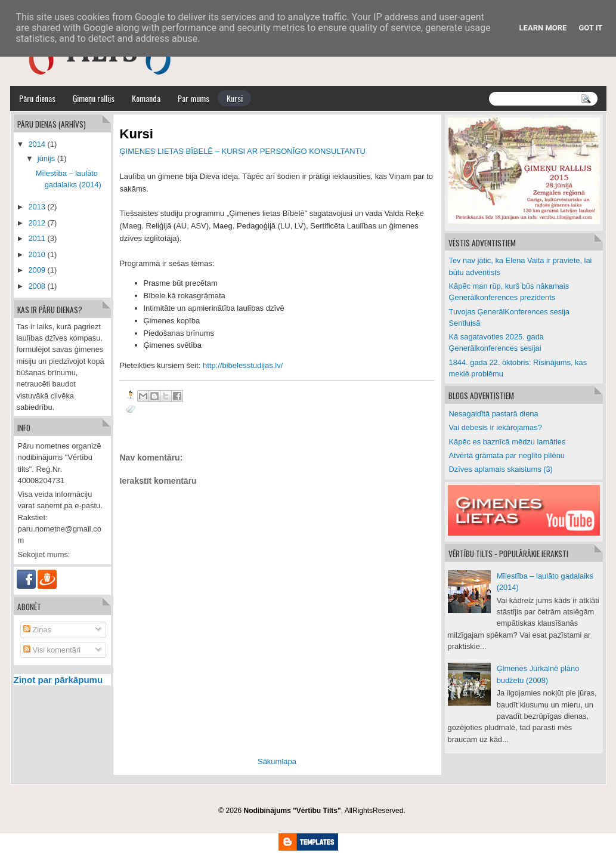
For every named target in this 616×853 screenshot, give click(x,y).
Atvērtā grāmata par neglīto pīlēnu (507, 455)
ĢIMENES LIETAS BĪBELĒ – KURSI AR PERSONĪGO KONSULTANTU (243, 151)
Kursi (235, 98)
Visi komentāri (52, 650)
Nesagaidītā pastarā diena (494, 414)
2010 (37, 254)
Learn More (543, 28)
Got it (590, 28)
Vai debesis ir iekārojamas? (496, 427)
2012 (37, 223)
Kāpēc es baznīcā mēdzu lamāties (507, 442)
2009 (37, 270)
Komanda (146, 98)
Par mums (194, 98)
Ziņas (37, 630)
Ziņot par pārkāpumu (58, 680)
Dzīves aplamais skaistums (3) (501, 469)
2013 (37, 207)
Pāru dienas (37, 98)
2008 (37, 286)
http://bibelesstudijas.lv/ (243, 365)
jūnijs (46, 158)
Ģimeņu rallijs (94, 98)
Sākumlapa (277, 761)
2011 (37, 238)
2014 (37, 144)
